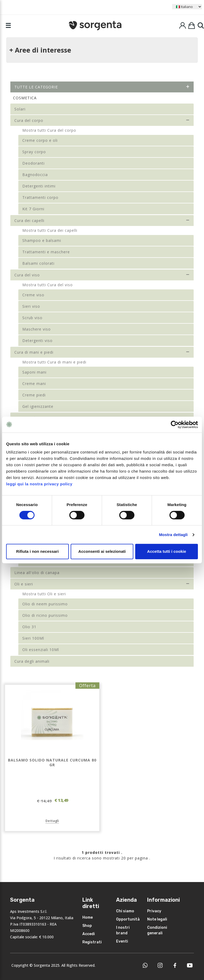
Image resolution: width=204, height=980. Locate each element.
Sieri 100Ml (33, 638)
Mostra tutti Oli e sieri (44, 594)
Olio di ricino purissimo (45, 615)
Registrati (92, 942)
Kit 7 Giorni (33, 209)
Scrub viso (32, 318)
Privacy (154, 911)
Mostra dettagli (173, 535)
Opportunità (128, 919)
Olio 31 (29, 627)
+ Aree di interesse (40, 50)
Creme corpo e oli (40, 140)
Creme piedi (34, 395)
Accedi (89, 934)
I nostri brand (123, 930)
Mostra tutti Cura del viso (48, 285)
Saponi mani (34, 372)
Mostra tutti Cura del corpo (49, 130)
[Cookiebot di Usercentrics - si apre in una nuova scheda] (175, 425)
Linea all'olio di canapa (37, 573)
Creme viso (33, 295)
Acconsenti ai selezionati (102, 551)
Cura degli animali (32, 661)
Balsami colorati (38, 263)
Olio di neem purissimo (45, 604)
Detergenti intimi (39, 186)
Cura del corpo (102, 120)
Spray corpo (34, 152)
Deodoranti (33, 163)
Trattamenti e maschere (46, 252)
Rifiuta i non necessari (37, 551)
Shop (87, 926)
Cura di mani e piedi (102, 352)
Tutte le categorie (102, 87)
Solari (20, 109)
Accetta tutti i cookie (167, 551)
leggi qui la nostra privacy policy (39, 484)
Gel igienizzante (38, 406)
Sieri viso (31, 306)
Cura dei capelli (102, 221)
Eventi (122, 941)
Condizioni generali (157, 930)
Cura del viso (102, 275)
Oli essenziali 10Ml (41, 650)
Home (88, 917)
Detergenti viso (37, 341)
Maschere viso (37, 329)
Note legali (157, 919)
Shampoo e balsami (42, 240)
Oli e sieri (102, 584)
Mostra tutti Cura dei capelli (50, 230)
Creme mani (34, 384)
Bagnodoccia (35, 175)
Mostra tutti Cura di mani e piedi (54, 362)
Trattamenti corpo (40, 197)
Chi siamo (125, 911)
